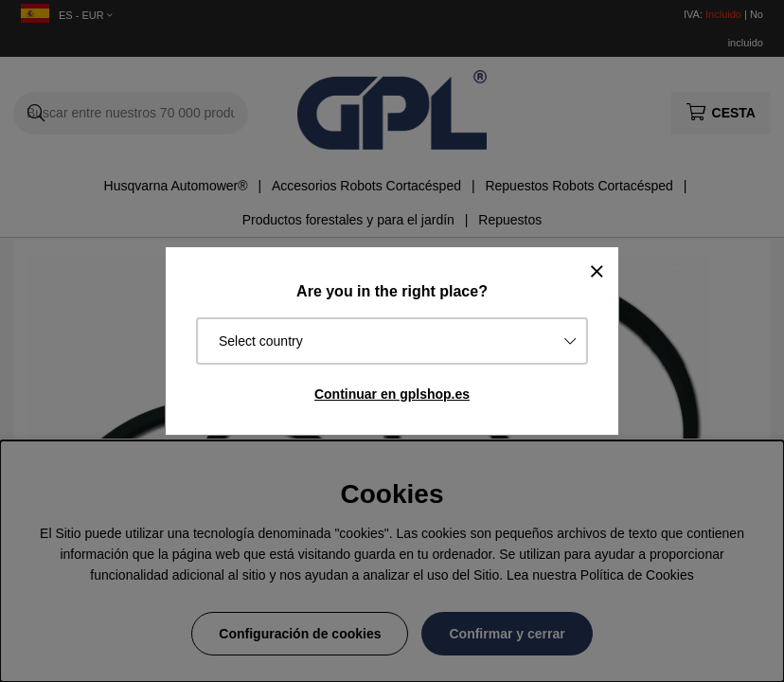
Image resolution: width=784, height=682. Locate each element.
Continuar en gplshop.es (392, 394)
